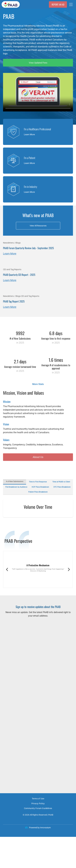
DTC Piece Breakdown (62, 487)
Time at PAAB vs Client (61, 482)
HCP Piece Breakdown (40, 487)
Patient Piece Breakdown (38, 492)
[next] (69, 601)
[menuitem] (38, 830)
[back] (7, 601)
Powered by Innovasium (40, 859)
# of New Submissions (15, 482)
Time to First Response (38, 482)
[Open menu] (71, 4)
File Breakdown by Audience (16, 487)
